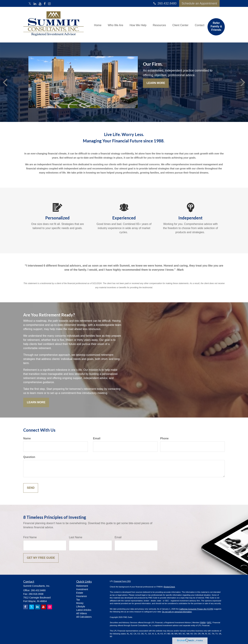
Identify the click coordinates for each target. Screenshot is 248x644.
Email (97, 438)
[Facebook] (45, 4)
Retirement (82, 586)
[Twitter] (30, 4)
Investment (82, 589)
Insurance (82, 596)
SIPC (209, 623)
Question (29, 457)
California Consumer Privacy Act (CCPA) (196, 609)
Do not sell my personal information (177, 612)
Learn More (156, 83)
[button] (116, 23)
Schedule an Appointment (199, 3)
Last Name (76, 537)
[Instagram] (49, 4)
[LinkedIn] (35, 4)
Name (27, 438)
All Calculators (84, 617)
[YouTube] (40, 4)
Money (80, 603)
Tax (78, 600)
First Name (30, 537)
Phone (164, 438)
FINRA (203, 623)
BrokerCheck (169, 587)
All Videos (82, 613)
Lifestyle (81, 607)
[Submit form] (31, 488)
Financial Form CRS (122, 581)
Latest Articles (84, 610)
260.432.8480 (165, 3)
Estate (80, 593)
